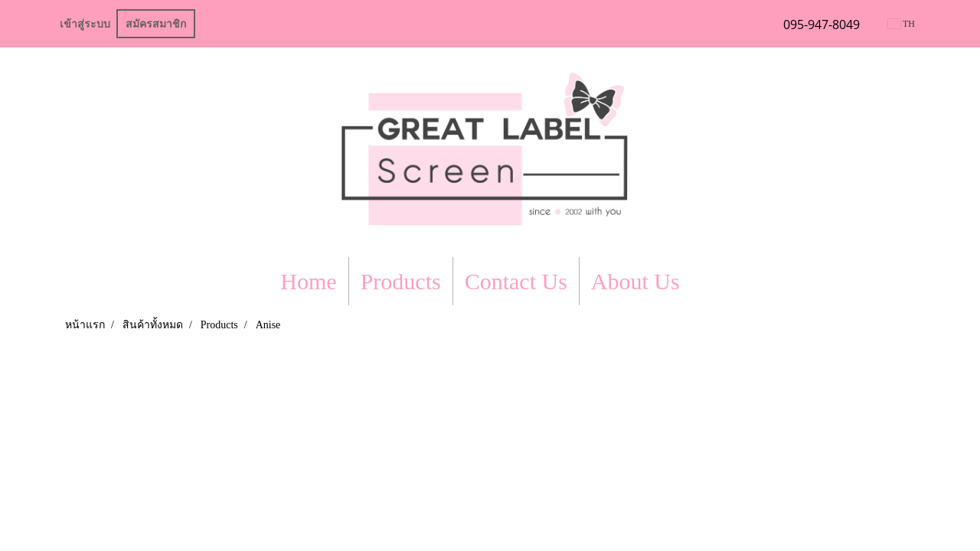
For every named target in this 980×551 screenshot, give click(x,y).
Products (401, 281)
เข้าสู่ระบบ (85, 24)
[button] (705, 282)
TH (902, 24)
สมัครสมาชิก (156, 24)
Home (308, 281)
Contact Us (516, 281)
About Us (635, 281)
